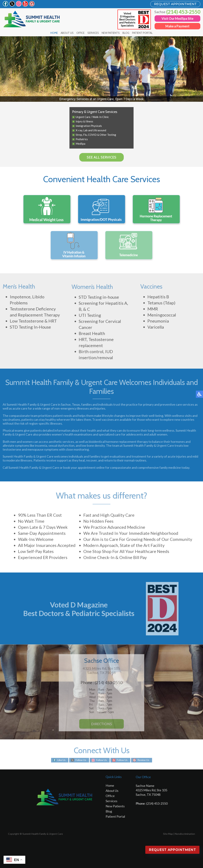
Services (93, 33)
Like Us (62, 760)
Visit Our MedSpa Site (177, 19)
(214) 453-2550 (183, 12)
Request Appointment (172, 850)
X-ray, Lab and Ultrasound (91, 130)
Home (54, 33)
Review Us (143, 760)
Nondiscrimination (185, 834)
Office (80, 33)
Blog (126, 33)
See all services (101, 157)
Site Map (168, 834)
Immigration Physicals (89, 126)
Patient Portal (142, 33)
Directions (102, 725)
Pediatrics (82, 139)
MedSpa (80, 144)
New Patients (111, 33)
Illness (89, 121)
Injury (79, 121)
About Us (67, 33)
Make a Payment (177, 26)
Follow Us (81, 760)
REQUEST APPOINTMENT (175, 4)
